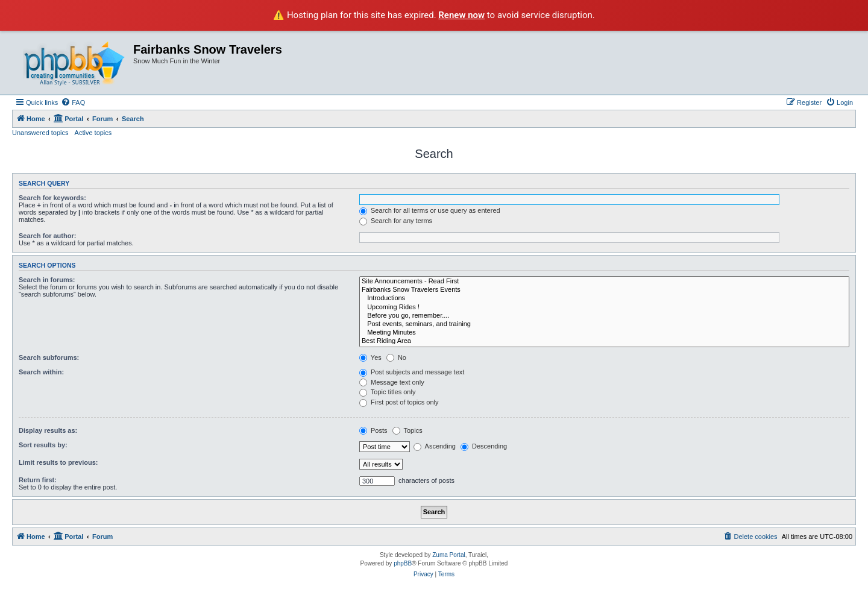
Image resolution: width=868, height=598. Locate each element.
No (396, 357)
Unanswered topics (40, 133)
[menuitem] (73, 102)
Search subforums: (49, 357)
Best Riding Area (604, 341)
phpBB (403, 563)
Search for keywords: (52, 198)
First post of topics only (399, 402)
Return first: (38, 480)
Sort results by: (43, 445)
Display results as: (48, 430)
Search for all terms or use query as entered (430, 210)
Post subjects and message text (412, 372)
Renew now (461, 15)
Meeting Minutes (604, 333)
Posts (373, 430)
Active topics (93, 133)
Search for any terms (396, 221)
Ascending (435, 446)
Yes (370, 357)
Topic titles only (387, 392)
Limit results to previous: (58, 462)
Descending (484, 446)
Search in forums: (47, 280)
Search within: (41, 372)
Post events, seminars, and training (604, 324)
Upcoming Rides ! (604, 307)
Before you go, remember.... (604, 316)
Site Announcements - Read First (604, 282)
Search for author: (47, 236)
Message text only (392, 382)
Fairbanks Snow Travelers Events (604, 290)
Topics (407, 430)
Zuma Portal (448, 555)
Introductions (604, 298)
